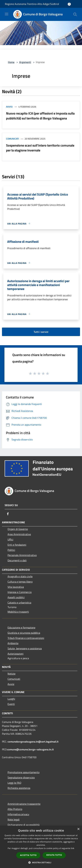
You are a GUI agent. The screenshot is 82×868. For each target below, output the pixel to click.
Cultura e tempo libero (20, 582)
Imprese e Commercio (20, 592)
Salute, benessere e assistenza (25, 648)
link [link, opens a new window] (73, 848)
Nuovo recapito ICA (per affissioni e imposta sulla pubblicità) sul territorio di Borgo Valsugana (40, 116)
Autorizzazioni (16, 654)
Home (11, 62)
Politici (11, 550)
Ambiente (13, 643)
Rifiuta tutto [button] (54, 855)
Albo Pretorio (15, 809)
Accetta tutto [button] (28, 855)
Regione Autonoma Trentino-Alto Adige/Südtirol (32, 4)
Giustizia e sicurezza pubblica (24, 633)
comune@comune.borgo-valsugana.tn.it (30, 749)
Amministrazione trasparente (24, 804)
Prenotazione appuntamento (23, 772)
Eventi (11, 704)
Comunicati (12, 139)
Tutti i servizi (41, 332)
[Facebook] (8, 514)
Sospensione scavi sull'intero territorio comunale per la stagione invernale (40, 148)
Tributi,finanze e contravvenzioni (26, 638)
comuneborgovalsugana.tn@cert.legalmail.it (33, 742)
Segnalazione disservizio (21, 777)
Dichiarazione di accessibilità (23, 825)
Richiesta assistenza (19, 788)
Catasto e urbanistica (19, 603)
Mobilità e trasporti (18, 612)
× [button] (78, 829)
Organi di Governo (18, 529)
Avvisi (9, 107)
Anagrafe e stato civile (20, 576)
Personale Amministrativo (22, 555)
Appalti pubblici (16, 597)
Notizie (12, 674)
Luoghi (11, 699)
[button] (41, 862)
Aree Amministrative (19, 534)
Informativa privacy (18, 814)
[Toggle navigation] (7, 14)
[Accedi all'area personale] (69, 4)
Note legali (14, 819)
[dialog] (41, 847)
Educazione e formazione (21, 628)
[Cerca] (75, 14)
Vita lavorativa (16, 587)
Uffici (10, 539)
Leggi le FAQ (14, 783)
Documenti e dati (17, 560)
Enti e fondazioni (17, 545)
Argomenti (25, 62)
